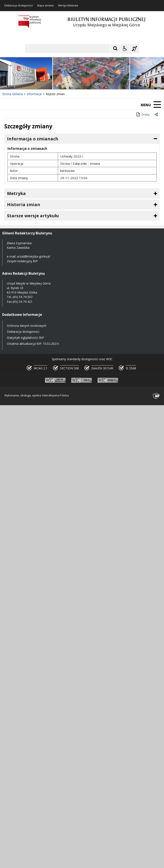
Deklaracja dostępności (19, 6)
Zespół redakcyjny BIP (22, 261)
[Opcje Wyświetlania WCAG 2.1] (125, 48)
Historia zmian (24, 205)
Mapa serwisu (45, 6)
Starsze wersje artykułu (33, 216)
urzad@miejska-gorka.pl (33, 256)
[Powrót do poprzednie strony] (157, 115)
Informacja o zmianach (33, 139)
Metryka (16, 193)
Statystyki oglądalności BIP (25, 338)
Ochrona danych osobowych (27, 326)
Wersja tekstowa (68, 6)
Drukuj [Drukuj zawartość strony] (143, 114)
